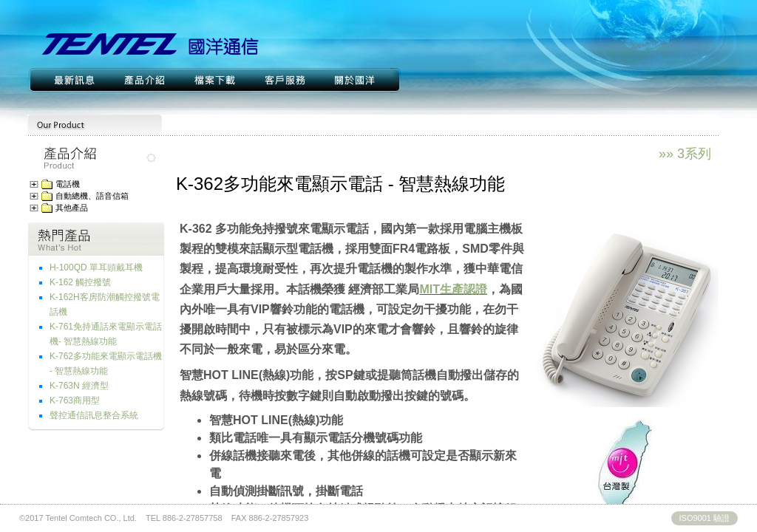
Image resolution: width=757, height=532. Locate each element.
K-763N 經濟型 (79, 386)
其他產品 (72, 208)
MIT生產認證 (453, 289)
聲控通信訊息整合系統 (94, 415)
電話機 (68, 184)
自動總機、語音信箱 (92, 196)
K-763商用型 (75, 400)
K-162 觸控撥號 (80, 282)
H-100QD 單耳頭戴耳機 (96, 267)
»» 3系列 (685, 154)
